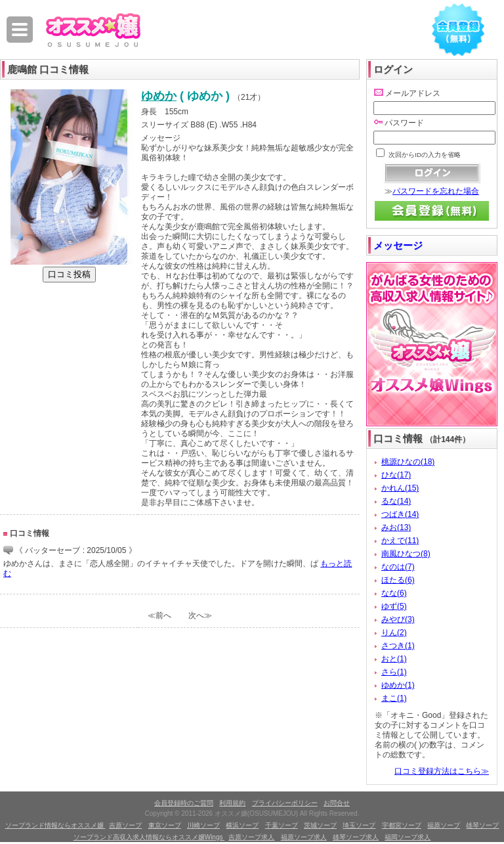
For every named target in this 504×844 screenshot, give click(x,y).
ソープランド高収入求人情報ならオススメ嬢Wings (149, 837)
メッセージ (398, 245)
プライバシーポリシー (285, 803)
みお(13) (396, 527)
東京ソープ (165, 825)
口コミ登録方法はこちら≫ (442, 771)
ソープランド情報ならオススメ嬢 (55, 825)
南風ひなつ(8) (406, 554)
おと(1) (394, 659)
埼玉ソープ (359, 825)
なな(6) (394, 593)
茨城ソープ (320, 825)
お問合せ (337, 803)
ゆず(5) (394, 606)
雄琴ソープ (482, 825)
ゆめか (159, 96)
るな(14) (396, 501)
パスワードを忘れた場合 (436, 191)
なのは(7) (398, 567)
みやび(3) (398, 619)
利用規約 (232, 803)
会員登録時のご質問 (184, 803)
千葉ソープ (282, 825)
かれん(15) (400, 488)
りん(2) (394, 633)
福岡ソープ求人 (408, 837)
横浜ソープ (242, 825)
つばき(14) (400, 514)
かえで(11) (400, 541)
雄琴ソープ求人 (356, 837)
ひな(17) (396, 475)
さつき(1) (398, 646)
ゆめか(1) (398, 685)
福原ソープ (444, 825)
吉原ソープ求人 (251, 837)
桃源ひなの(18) (408, 462)
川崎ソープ (203, 825)
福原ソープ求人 (304, 837)
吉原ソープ (125, 825)
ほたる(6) (398, 580)
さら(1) (394, 672)
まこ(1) (394, 698)
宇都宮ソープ (402, 825)
